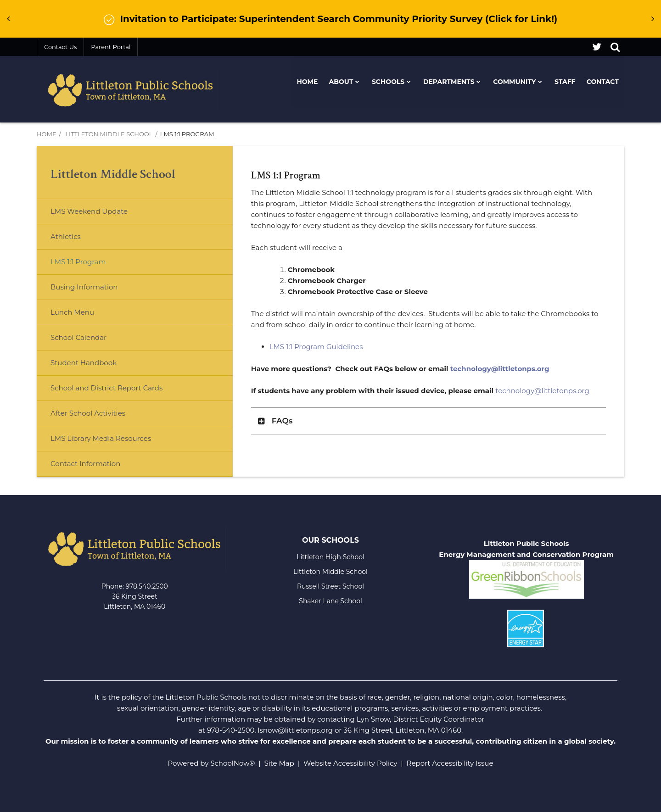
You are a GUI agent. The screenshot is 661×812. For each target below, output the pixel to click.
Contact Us (60, 47)
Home (47, 134)
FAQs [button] (282, 421)
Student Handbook (84, 363)
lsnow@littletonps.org (295, 730)
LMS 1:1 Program (78, 262)
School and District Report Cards (106, 388)
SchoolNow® (232, 763)
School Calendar (78, 337)
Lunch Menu (87, 316)
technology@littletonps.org (500, 369)
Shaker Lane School (330, 601)
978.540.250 (145, 586)
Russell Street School (330, 586)
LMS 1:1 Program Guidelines (316, 347)
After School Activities (88, 413)
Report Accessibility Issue (450, 763)
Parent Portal (111, 47)
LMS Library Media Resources (101, 438)
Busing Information (84, 287)
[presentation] (8, 19)
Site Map (279, 763)
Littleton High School (330, 557)
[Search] (615, 47)
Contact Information (85, 464)
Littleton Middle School (109, 134)
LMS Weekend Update (89, 211)
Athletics (66, 236)
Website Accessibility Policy (350, 763)
